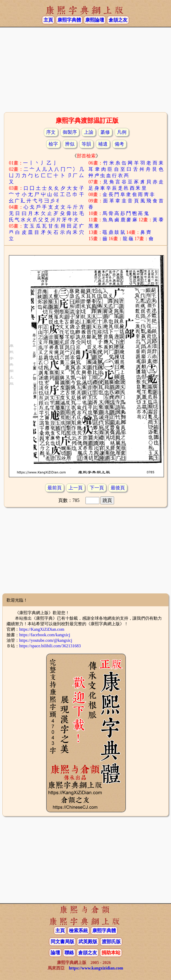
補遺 (103, 144)
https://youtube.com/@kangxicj (46, 640)
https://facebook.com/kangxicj (45, 635)
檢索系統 (78, 931)
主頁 (48, 20)
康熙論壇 (95, 20)
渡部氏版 (111, 942)
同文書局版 (62, 942)
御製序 (70, 132)
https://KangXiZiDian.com (42, 629)
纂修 (105, 132)
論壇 (55, 953)
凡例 (122, 132)
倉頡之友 (118, 20)
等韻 (86, 144)
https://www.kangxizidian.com (96, 968)
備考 (119, 144)
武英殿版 (88, 942)
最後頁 (118, 488)
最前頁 (55, 488)
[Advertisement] (85, 69)
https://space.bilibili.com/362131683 (50, 646)
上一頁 (76, 488)
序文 (51, 132)
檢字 (53, 144)
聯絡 (69, 953)
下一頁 (97, 488)
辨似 (70, 144)
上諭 (89, 132)
